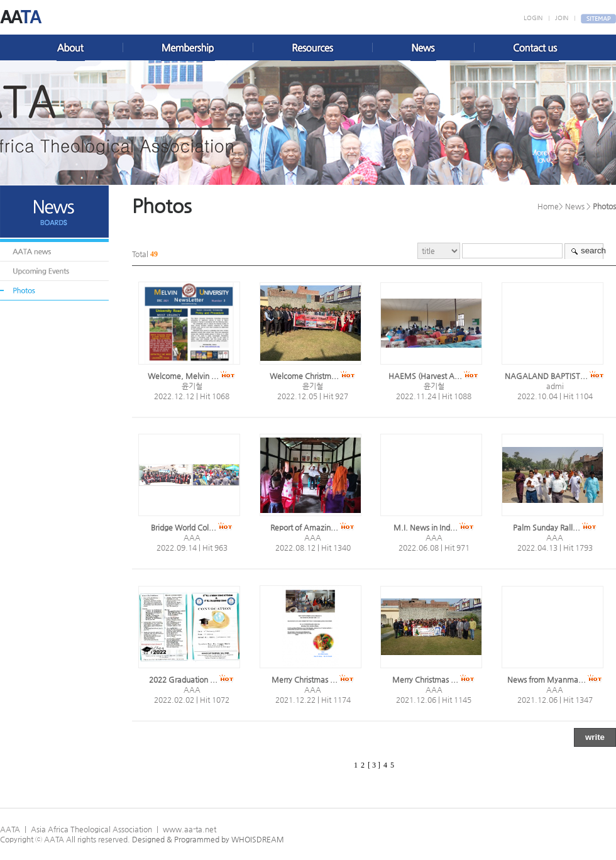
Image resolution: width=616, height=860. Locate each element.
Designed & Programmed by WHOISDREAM (208, 839)
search (593, 251)
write (595, 737)
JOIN (562, 18)
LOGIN (533, 18)
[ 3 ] (374, 765)
